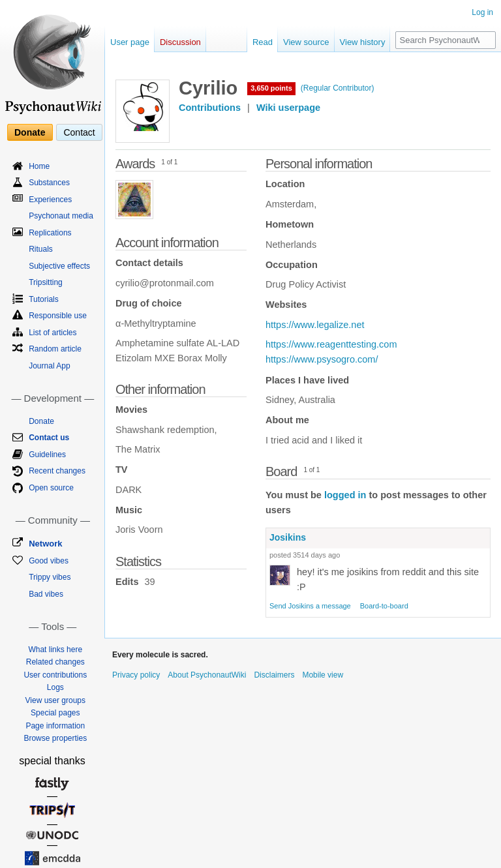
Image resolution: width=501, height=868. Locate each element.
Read (263, 42)
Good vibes (49, 561)
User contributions (55, 675)
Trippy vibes (50, 577)
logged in (345, 495)
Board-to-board (384, 606)
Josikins (288, 537)
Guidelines (47, 455)
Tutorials (44, 299)
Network (45, 544)
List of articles (53, 333)
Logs (55, 687)
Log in (482, 12)
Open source (51, 488)
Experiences (50, 200)
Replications (50, 233)
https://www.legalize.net (315, 325)
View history (363, 42)
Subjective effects (59, 266)
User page (130, 42)
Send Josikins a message (310, 606)
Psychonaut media (61, 216)
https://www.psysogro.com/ (322, 359)
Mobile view (323, 675)
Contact (79, 132)
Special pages (55, 713)
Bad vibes (46, 594)
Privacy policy (136, 675)
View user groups (56, 700)
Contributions (210, 108)
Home (39, 166)
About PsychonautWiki (207, 675)
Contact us (49, 438)
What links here (55, 650)
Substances (49, 183)
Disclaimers (274, 675)
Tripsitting (46, 282)
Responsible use (58, 316)
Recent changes (57, 471)
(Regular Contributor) (338, 88)
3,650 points (271, 88)
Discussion (180, 42)
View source (306, 42)
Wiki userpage (288, 108)
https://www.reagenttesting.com (331, 344)
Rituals (41, 249)
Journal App (49, 366)
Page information (55, 726)
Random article (55, 349)
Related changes (55, 662)
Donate (30, 132)
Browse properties (55, 738)
